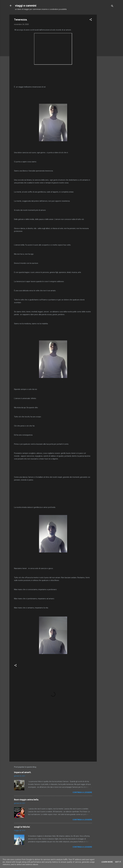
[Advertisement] (106, 50)
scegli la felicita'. (22, 827)
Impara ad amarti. (23, 772)
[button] (91, 20)
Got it (118, 862)
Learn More (107, 862)
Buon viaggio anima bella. (26, 800)
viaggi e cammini (26, 6)
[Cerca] (112, 6)
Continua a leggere (82, 792)
